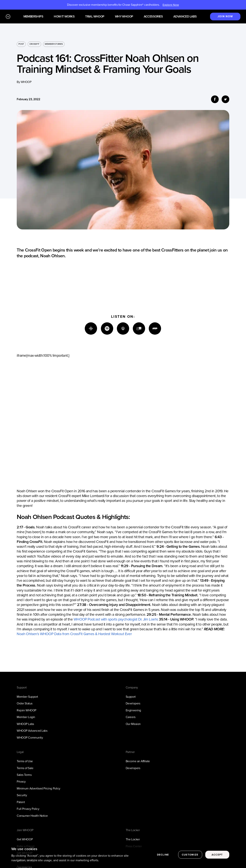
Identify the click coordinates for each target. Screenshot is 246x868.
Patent (21, 802)
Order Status (25, 703)
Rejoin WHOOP (26, 710)
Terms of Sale (25, 768)
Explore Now (171, 5)
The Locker (133, 839)
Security (22, 795)
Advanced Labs (185, 17)
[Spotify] (107, 328)
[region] (123, 855)
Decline (163, 855)
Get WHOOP (25, 839)
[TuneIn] (139, 328)
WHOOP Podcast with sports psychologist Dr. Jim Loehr (116, 619)
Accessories (153, 17)
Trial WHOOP (95, 17)
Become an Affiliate (138, 761)
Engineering (133, 710)
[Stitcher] (155, 328)
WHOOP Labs (25, 724)
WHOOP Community (30, 738)
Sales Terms (24, 775)
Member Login (26, 717)
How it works (64, 17)
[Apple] (123, 328)
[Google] (91, 328)
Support (131, 697)
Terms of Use (25, 761)
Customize (190, 855)
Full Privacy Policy (28, 809)
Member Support (27, 697)
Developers (133, 703)
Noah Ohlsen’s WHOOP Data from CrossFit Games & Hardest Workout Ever (74, 634)
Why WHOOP (124, 17)
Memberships (33, 17)
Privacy (21, 782)
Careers (131, 717)
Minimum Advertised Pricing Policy (38, 788)
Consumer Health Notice (32, 816)
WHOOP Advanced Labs (32, 731)
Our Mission (133, 724)
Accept (217, 855)
